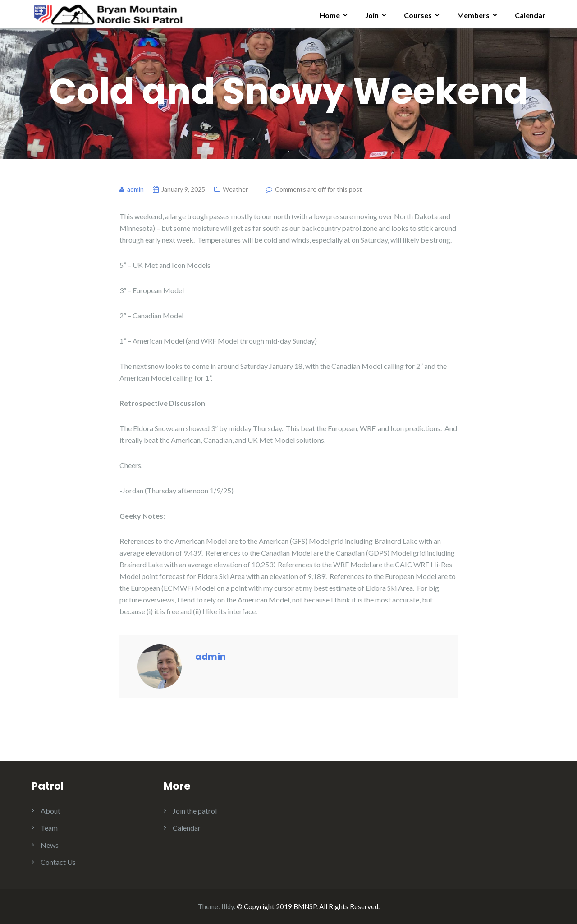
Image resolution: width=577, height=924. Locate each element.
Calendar (530, 15)
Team (49, 828)
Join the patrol (195, 811)
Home (330, 15)
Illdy (228, 906)
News (50, 845)
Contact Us (58, 862)
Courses (418, 15)
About (50, 811)
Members (473, 15)
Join (372, 15)
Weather (235, 189)
